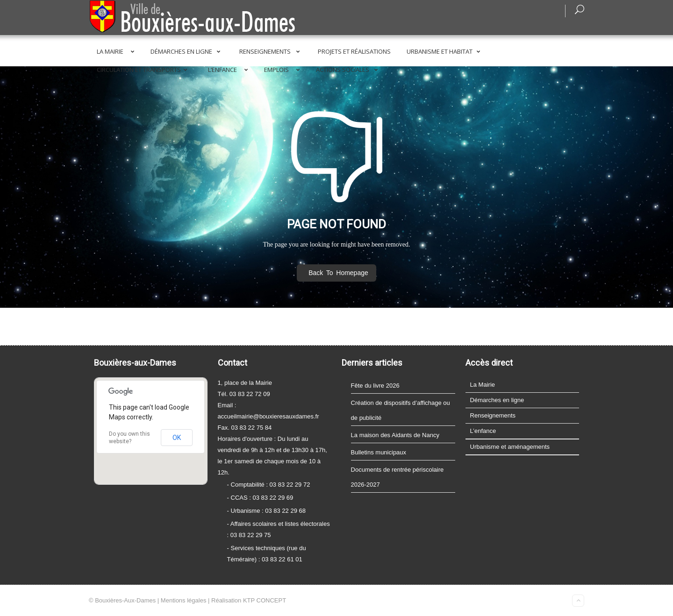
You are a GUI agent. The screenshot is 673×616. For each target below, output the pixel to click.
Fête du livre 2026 (375, 386)
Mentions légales (184, 600)
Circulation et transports (144, 70)
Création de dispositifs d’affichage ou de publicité (401, 410)
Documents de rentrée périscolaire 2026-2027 (397, 477)
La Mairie (117, 51)
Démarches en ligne (187, 51)
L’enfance (230, 70)
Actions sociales (349, 70)
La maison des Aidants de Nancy (395, 435)
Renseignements (271, 51)
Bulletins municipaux (379, 452)
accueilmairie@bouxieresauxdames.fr (268, 416)
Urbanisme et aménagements (510, 447)
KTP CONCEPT (265, 600)
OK (177, 438)
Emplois (284, 70)
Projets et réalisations (354, 51)
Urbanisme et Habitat (445, 51)
